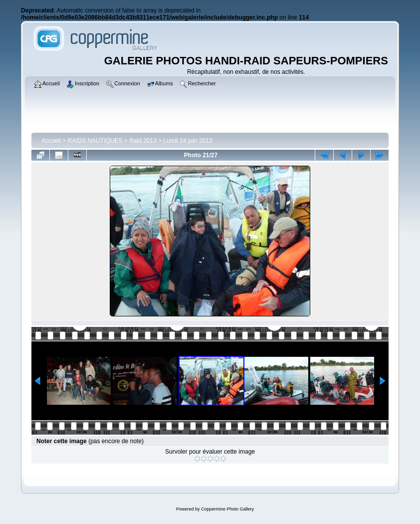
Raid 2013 (143, 141)
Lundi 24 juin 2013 (188, 141)
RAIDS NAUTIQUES (95, 141)
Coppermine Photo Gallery (227, 509)
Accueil (51, 141)
